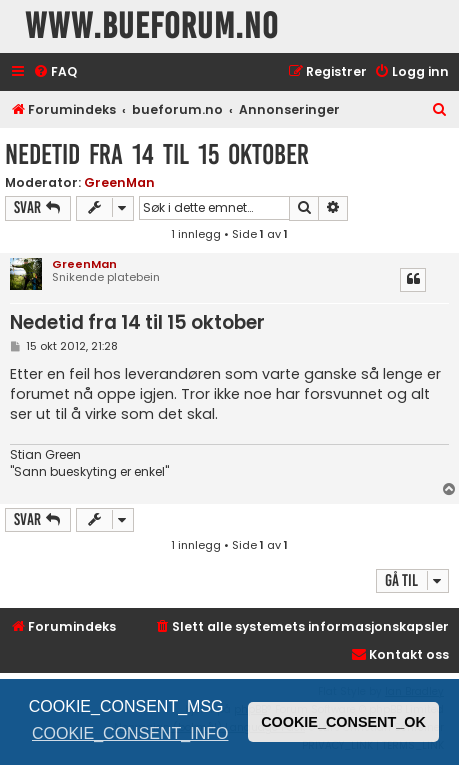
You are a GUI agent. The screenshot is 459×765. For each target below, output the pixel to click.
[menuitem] (55, 72)
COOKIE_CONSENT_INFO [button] (130, 733)
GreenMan (119, 182)
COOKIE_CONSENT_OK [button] (343, 722)
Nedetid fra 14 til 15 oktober (157, 154)
